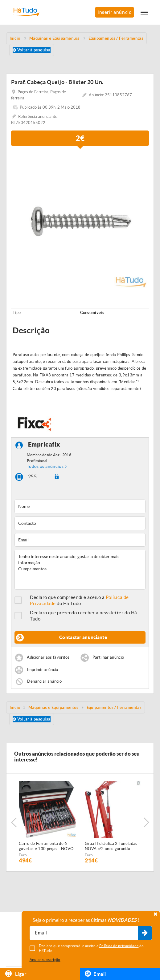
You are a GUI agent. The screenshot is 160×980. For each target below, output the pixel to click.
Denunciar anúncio (44, 681)
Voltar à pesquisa (32, 50)
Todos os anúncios (45, 466)
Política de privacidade (119, 946)
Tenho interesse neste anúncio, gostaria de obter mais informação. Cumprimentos (80, 570)
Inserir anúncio (115, 12)
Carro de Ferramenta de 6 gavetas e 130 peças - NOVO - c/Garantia (46, 846)
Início (15, 707)
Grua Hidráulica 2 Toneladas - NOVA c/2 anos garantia (112, 846)
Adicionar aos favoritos (48, 658)
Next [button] (146, 822)
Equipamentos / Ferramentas (114, 707)
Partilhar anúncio (108, 658)
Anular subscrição (45, 960)
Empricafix (44, 445)
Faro (23, 855)
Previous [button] (14, 822)
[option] (80, 221)
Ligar (16, 974)
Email (95, 974)
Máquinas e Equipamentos (53, 707)
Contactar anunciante (83, 637)
